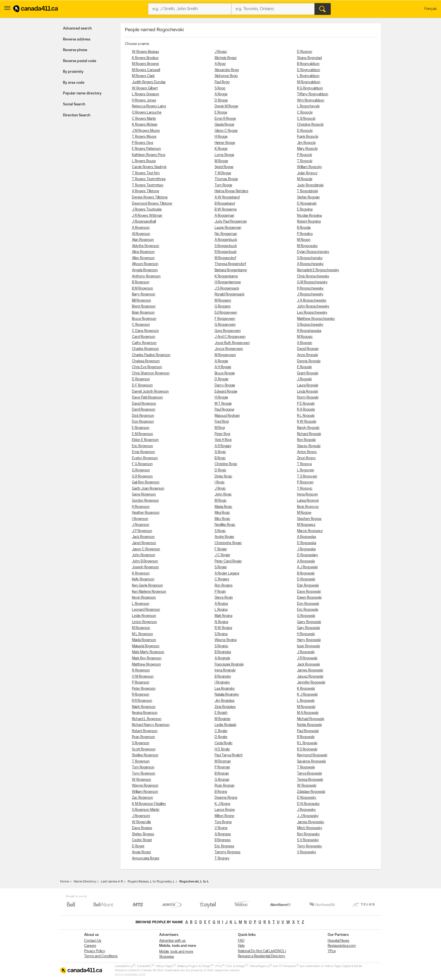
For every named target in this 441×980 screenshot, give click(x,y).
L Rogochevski (308, 106)
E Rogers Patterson (146, 149)
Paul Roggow (224, 410)
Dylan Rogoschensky (313, 252)
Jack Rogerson (143, 537)
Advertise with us (172, 941)
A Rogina (221, 604)
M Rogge (221, 161)
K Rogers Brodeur (145, 58)
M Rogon (304, 240)
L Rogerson (141, 604)
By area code (74, 83)
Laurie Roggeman (228, 228)
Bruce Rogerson (144, 319)
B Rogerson (141, 282)
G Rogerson (141, 470)
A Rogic (220, 452)
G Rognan (222, 780)
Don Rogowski (308, 604)
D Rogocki (305, 131)
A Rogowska (306, 537)
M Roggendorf (225, 258)
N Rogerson (141, 670)
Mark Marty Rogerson (148, 652)
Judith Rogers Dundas (149, 82)
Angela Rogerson (145, 270)
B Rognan (222, 774)
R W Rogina (223, 628)
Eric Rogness (224, 846)
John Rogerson (144, 555)
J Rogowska (306, 549)
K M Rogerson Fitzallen (149, 804)
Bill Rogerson (141, 301)
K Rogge (221, 149)
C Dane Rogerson (145, 331)
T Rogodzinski (307, 191)
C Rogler (221, 731)
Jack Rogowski (308, 665)
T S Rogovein (307, 477)
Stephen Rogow (309, 519)
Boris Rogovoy (308, 507)
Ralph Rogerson (144, 707)
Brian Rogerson (143, 313)
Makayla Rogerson (146, 646)
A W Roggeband (227, 197)
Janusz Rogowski (310, 677)
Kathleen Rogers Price (149, 155)
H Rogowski (306, 634)
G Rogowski (306, 616)
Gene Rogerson (144, 494)
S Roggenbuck (226, 246)
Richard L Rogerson (147, 719)
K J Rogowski (307, 695)
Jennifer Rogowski (311, 683)
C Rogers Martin (144, 119)
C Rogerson (141, 325)
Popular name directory (82, 93)
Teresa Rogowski (310, 780)
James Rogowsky (311, 822)
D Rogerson (141, 379)
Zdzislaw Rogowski (311, 792)
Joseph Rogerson (145, 567)
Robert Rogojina (309, 222)
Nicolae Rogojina (309, 216)
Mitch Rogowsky (310, 828)
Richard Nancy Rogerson (151, 725)
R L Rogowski (307, 743)
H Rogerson (141, 507)
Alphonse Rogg (226, 76)
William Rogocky (310, 167)
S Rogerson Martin (146, 810)
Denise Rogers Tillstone (150, 197)
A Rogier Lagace (227, 573)
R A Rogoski (306, 410)
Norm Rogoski (308, 398)
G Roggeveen (225, 325)
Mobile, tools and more (176, 952)
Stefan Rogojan (308, 197)
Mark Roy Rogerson (147, 658)
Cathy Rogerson (144, 343)
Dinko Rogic (223, 477)
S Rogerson (141, 743)
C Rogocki (305, 113)
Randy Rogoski (308, 428)
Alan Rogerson (143, 240)
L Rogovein (306, 470)
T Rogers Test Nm (146, 173)
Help (241, 946)
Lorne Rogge (224, 155)
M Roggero (223, 301)
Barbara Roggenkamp (231, 270)
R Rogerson (141, 695)
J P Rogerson (142, 531)
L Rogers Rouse (144, 161)
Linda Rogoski (307, 392)
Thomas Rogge (226, 179)
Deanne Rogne (226, 798)
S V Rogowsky (308, 840)
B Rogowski (306, 573)
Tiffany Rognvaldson (313, 94)
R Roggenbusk (226, 252)
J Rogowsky (306, 810)
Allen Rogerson (143, 258)
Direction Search (77, 115)
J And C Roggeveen (230, 337)
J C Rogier (222, 555)
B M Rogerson (142, 288)
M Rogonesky (307, 246)
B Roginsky (223, 677)
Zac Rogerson (142, 798)
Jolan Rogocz (307, 173)
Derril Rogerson (144, 410)
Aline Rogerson (143, 252)
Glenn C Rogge (226, 131)
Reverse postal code (80, 61)
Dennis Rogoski (309, 361)
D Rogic (220, 470)
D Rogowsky (307, 798)
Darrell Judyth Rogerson (150, 392)
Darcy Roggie (225, 385)
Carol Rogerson (144, 337)
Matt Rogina (223, 616)
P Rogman (222, 767)
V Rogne (221, 828)
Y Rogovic (305, 489)
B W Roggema (226, 210)
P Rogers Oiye (143, 143)
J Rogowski (306, 652)
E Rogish (221, 713)
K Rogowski (306, 689)
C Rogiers (222, 579)
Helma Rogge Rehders (231, 191)
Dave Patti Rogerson (147, 398)
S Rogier (221, 567)
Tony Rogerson (144, 774)
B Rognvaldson (308, 64)
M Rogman (223, 761)
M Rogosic (305, 337)
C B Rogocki (306, 119)
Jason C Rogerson (146, 549)
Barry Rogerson (144, 294)
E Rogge (221, 113)
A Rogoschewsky (310, 264)
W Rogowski (307, 786)
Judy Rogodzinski (310, 185)
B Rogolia (304, 228)
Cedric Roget (142, 840)
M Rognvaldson (309, 82)
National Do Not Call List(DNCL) (262, 951)
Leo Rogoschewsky (312, 313)
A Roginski (222, 658)
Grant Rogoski (308, 373)
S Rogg (220, 88)
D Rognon (305, 52)
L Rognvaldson (308, 76)
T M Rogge (223, 173)
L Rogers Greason (146, 94)
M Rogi (220, 428)
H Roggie (221, 398)
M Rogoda (305, 179)
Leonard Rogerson (146, 610)
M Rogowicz (306, 525)
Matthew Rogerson (146, 665)
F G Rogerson (142, 464)
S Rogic (220, 531)
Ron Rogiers (224, 586)
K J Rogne (222, 804)
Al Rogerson (141, 234)
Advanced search (77, 29)
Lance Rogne (225, 810)
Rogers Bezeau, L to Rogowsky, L (151, 882)
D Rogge (221, 100)
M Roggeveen (225, 355)
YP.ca (332, 951)
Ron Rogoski (306, 440)
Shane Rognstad (309, 58)
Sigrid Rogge (224, 167)
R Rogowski (306, 737)
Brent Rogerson (144, 306)
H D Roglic (222, 749)
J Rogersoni (141, 816)
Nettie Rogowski (309, 725)
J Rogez (221, 52)
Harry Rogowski (309, 640)
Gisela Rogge (224, 125)
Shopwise (167, 957)
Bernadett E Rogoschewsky (318, 270)
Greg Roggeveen (228, 331)
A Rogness (223, 834)
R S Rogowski (307, 749)
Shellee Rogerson (145, 755)
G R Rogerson (142, 477)
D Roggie (221, 379)
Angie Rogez (141, 852)
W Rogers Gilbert (145, 88)
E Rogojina (305, 210)
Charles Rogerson (145, 349)
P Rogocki (304, 155)
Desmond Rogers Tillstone (152, 204)
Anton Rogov (307, 452)
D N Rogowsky (308, 804)
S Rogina (221, 634)
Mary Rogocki (307, 149)
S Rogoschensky (310, 258)
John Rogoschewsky (313, 306)
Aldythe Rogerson (146, 246)
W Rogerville (141, 822)
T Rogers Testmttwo (148, 185)
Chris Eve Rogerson (147, 367)
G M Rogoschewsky (312, 282)
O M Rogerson (143, 677)
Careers (90, 946)
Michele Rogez (226, 58)
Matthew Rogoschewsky (316, 319)
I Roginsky (222, 683)
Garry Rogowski (309, 622)
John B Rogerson (145, 561)
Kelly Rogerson (143, 579)
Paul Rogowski (308, 731)
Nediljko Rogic (225, 525)
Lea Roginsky (225, 689)
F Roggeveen (225, 319)
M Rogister (223, 719)
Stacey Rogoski (309, 446)
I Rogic (220, 482)
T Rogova (304, 464)
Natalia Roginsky (227, 695)
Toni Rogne (223, 822)
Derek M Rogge (226, 106)
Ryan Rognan (225, 786)
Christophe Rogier (228, 543)
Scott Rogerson (144, 749)
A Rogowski (306, 561)
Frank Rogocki (308, 137)
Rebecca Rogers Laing (149, 106)
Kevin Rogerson (144, 598)
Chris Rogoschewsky (313, 276)
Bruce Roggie (225, 373)
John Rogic (223, 494)
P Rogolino (305, 234)
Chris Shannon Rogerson (151, 373)
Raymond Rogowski (312, 755)
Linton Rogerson (144, 622)
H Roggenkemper (228, 282)
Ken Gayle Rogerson (147, 586)
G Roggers (223, 306)
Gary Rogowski (308, 628)
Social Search (74, 104)
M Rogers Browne (145, 64)
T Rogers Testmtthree (149, 179)
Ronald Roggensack (229, 294)
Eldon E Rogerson (145, 440)
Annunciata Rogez (146, 858)
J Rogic (220, 489)
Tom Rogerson (143, 767)
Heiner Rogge (225, 143)
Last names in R (112, 882)
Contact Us (93, 941)
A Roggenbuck (226, 240)
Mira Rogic (222, 513)
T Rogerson (141, 761)
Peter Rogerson (144, 689)
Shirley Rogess (143, 834)
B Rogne (221, 792)
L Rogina (221, 610)
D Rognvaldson (309, 70)
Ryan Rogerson (143, 737)
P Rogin (220, 592)
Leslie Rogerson (144, 616)
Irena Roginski (225, 670)
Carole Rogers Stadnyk (149, 167)
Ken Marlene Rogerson (149, 592)
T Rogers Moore (144, 137)
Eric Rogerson (142, 446)
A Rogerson (141, 228)
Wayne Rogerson (145, 786)
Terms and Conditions (101, 956)
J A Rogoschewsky (312, 301)
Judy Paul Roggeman (231, 222)
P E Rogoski (306, 404)
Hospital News (338, 941)
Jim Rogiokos (225, 701)
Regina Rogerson (145, 713)
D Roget (138, 846)
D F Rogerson (142, 385)
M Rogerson (141, 628)
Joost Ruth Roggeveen (232, 343)
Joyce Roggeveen (229, 349)
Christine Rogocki (310, 125)
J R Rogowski (307, 658)
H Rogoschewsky (310, 288)
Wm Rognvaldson (311, 100)
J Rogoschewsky (310, 294)
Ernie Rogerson (143, 452)
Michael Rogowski (310, 719)
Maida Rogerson (144, 640)
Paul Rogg (222, 82)
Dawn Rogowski (309, 598)
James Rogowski (310, 670)
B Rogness (223, 840)
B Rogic (220, 458)
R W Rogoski (307, 422)
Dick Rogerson (143, 416)
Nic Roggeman (226, 234)
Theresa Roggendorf (230, 264)
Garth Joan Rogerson (148, 489)
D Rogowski (306, 579)
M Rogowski (306, 707)
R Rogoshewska (309, 331)
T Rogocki (305, 161)
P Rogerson (141, 683)
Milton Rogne (224, 816)
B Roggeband (225, 204)
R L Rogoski (306, 416)
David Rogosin (308, 349)
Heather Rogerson (146, 513)
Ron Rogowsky (308, 834)
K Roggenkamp (226, 276)
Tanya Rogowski (309, 774)
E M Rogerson (142, 434)
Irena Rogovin (307, 494)
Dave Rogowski (309, 592)
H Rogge (221, 137)
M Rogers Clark (143, 76)
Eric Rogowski (308, 610)
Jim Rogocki (306, 143)
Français (431, 9)
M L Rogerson (142, 634)
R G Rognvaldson (310, 88)
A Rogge (221, 94)
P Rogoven (305, 482)
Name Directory (85, 882)
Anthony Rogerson (146, 276)
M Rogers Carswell (146, 70)
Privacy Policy (95, 951)
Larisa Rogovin (308, 501)
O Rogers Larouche (147, 113)
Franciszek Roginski (229, 665)
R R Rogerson (142, 701)
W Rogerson (141, 780)
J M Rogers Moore (146, 131)
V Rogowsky (307, 852)
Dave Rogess (142, 828)
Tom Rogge (223, 185)
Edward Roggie (226, 392)
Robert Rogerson (145, 731)
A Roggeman (224, 216)
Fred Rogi (222, 422)
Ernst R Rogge (225, 119)
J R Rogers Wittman (147, 216)
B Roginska (223, 652)
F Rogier (221, 549)
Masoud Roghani (227, 416)
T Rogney (222, 858)
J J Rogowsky (308, 816)
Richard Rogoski (309, 434)
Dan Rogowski (308, 586)
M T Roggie (223, 404)
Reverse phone (75, 50)
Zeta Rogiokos (225, 707)
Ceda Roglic (224, 743)
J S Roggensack (227, 288)
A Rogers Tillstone (146, 191)
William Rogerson (145, 792)
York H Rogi (223, 440)
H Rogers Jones (144, 100)
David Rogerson (144, 404)
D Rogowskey (308, 555)
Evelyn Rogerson (145, 458)
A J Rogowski (307, 567)
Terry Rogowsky (310, 846)
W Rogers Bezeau (145, 52)
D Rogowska (307, 543)
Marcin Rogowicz (310, 531)
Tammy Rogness (228, 852)
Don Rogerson (143, 422)
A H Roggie (223, 367)
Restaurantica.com (342, 946)
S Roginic (221, 646)
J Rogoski (304, 379)
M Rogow (304, 513)
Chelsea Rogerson (146, 361)
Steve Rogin (224, 598)
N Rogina (221, 622)
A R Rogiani (223, 446)
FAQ (241, 941)
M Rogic (221, 501)
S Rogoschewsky (310, 325)
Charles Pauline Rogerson (151, 355)
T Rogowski (306, 767)
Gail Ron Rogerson (146, 482)
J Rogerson (141, 525)
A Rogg (220, 64)
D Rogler (221, 737)
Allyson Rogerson (145, 264)
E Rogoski (304, 367)
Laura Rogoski (308, 385)
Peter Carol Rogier (228, 561)
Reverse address (77, 39)
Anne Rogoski (307, 355)
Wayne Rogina (226, 640)
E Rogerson (141, 428)
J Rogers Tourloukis (147, 210)
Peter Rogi (222, 434)
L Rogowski (306, 701)
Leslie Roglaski (225, 725)
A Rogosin (305, 343)
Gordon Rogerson (145, 501)
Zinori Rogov (306, 458)
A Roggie (221, 361)
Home (65, 882)
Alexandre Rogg (227, 70)
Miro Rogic (222, 519)
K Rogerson (141, 573)
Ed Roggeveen (226, 313)
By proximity (73, 72)
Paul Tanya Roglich (229, 755)
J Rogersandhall (144, 222)
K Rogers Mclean (145, 125)
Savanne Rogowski (311, 761)
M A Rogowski (308, 713)
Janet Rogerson (144, 543)
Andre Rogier (224, 537)
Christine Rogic (226, 464)
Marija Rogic (223, 507)
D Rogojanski (307, 204)
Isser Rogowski (308, 646)
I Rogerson (140, 519)
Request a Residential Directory (262, 956)
